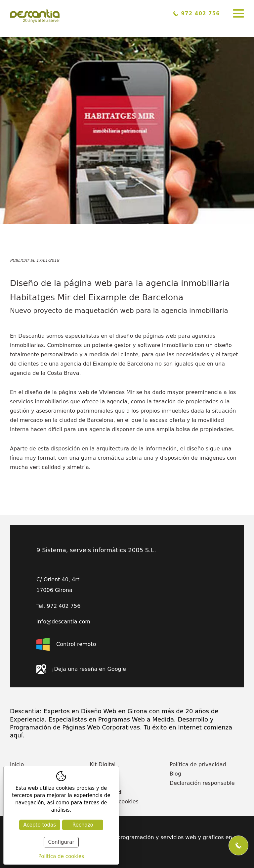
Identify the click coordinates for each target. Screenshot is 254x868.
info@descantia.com (63, 622)
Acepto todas (40, 825)
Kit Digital (103, 764)
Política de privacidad (198, 764)
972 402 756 (197, 14)
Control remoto (66, 644)
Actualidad (106, 792)
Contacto (102, 783)
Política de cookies (114, 802)
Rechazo (83, 825)
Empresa (101, 774)
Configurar (61, 842)
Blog (175, 774)
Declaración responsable (202, 783)
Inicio (17, 764)
